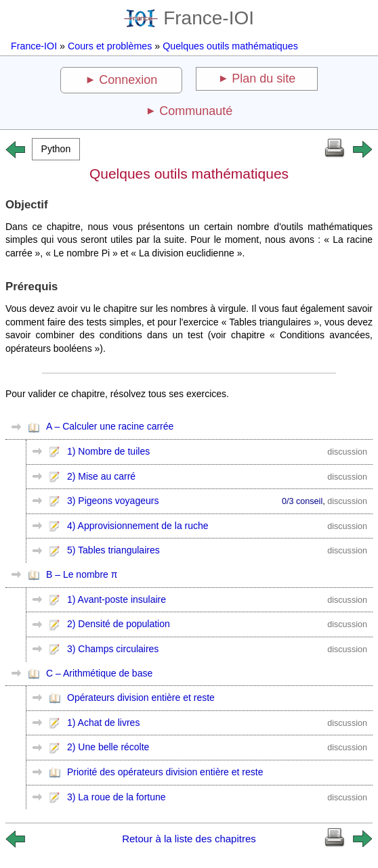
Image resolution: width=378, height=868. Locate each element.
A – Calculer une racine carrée (110, 426)
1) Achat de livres (103, 723)
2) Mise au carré (101, 476)
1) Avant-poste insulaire (117, 599)
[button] (56, 149)
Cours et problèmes (110, 46)
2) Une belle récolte (108, 747)
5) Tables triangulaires (113, 550)
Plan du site (264, 78)
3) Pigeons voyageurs (113, 501)
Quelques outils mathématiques (230, 46)
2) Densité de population (119, 624)
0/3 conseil (302, 501)
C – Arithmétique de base (99, 673)
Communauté (196, 111)
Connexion (128, 80)
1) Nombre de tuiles (108, 451)
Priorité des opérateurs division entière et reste (165, 772)
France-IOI (189, 18)
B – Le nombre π (82, 574)
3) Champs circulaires (113, 649)
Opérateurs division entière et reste (141, 698)
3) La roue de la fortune (117, 797)
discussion (347, 452)
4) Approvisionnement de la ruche (138, 526)
